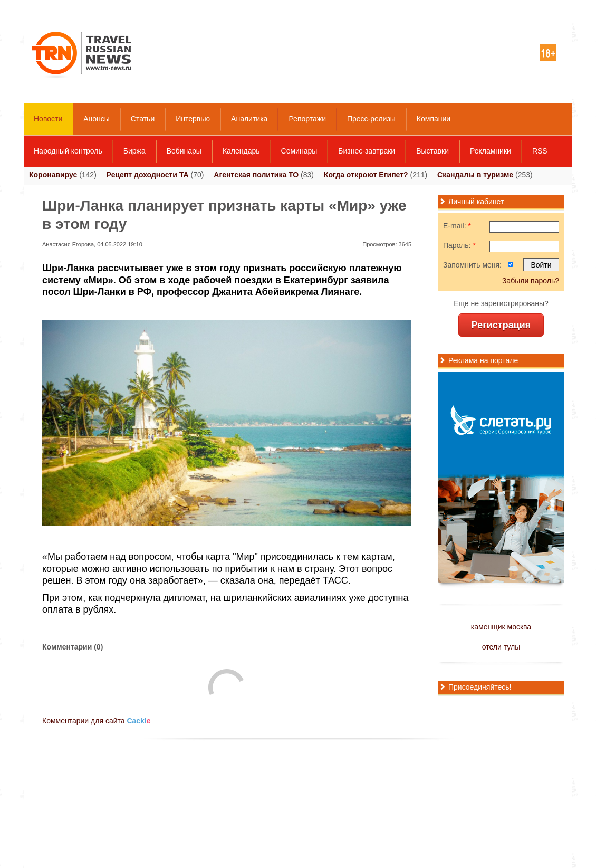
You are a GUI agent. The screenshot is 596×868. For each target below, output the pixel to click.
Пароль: (459, 245)
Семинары (299, 151)
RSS (540, 151)
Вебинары (184, 151)
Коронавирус (53, 175)
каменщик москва (501, 627)
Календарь (241, 151)
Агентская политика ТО (256, 175)
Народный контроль (68, 151)
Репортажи (307, 119)
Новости (48, 119)
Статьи (143, 119)
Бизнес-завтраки (367, 151)
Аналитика (249, 119)
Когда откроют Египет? (366, 175)
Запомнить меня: (472, 265)
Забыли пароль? (531, 281)
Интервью (193, 119)
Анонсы (97, 119)
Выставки (432, 151)
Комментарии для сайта (97, 721)
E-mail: (457, 226)
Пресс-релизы (371, 119)
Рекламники (491, 151)
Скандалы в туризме (475, 175)
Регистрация (501, 325)
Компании (434, 119)
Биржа (134, 151)
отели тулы (501, 647)
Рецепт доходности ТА (148, 175)
